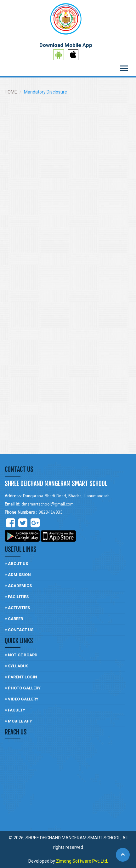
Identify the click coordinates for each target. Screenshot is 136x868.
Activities (17, 608)
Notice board (21, 655)
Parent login (21, 677)
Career (14, 619)
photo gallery (23, 688)
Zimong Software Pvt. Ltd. (82, 861)
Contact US (19, 630)
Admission (18, 575)
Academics (18, 586)
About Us (16, 564)
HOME (11, 92)
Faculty (15, 710)
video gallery (22, 699)
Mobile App (19, 721)
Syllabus (17, 666)
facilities (17, 597)
